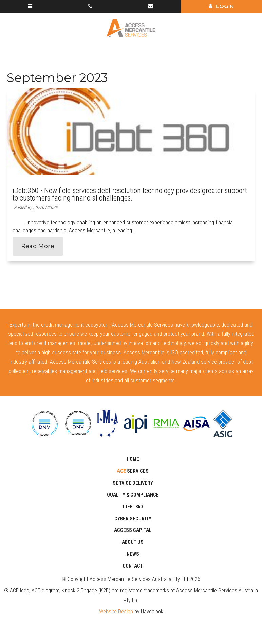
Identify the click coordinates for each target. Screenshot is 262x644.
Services (137, 471)
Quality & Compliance (133, 495)
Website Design (116, 612)
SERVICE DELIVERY (133, 483)
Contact (133, 566)
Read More (38, 246)
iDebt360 (133, 507)
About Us (133, 542)
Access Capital (133, 530)
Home (133, 459)
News (133, 554)
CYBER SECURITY (133, 519)
